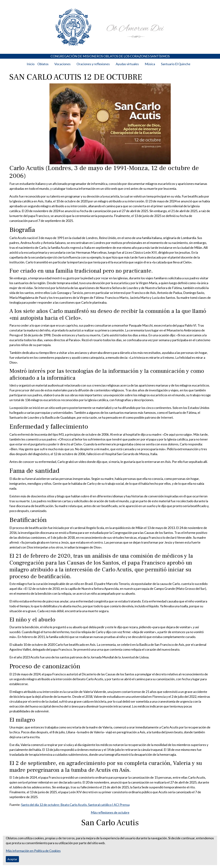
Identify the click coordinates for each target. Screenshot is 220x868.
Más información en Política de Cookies (33, 851)
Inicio (31, 64)
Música (150, 64)
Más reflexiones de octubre (110, 812)
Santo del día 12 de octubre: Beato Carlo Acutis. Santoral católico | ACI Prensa (75, 805)
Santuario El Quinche (176, 64)
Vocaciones (62, 64)
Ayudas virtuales (127, 64)
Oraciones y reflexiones (93, 64)
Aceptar (12, 859)
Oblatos (43, 64)
